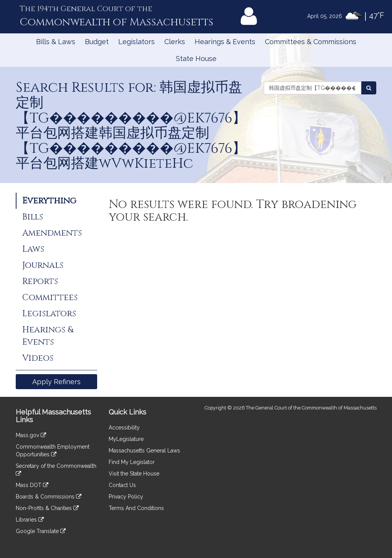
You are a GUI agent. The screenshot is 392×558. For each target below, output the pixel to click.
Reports (40, 281)
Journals (43, 265)
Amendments (52, 233)
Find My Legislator (132, 462)
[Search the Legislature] (369, 88)
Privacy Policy (126, 497)
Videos (38, 358)
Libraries (30, 520)
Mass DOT (32, 485)
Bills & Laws (56, 42)
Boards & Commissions (49, 497)
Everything (49, 201)
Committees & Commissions (311, 42)
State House (196, 59)
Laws (33, 249)
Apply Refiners (56, 382)
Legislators (136, 42)
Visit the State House (134, 474)
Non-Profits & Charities (47, 508)
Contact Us (122, 485)
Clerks (175, 42)
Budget (97, 42)
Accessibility (124, 428)
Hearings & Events (225, 42)
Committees (50, 297)
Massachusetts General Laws (144, 451)
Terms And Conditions (136, 508)
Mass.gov (31, 435)
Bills (33, 217)
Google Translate (41, 531)
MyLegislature (126, 439)
